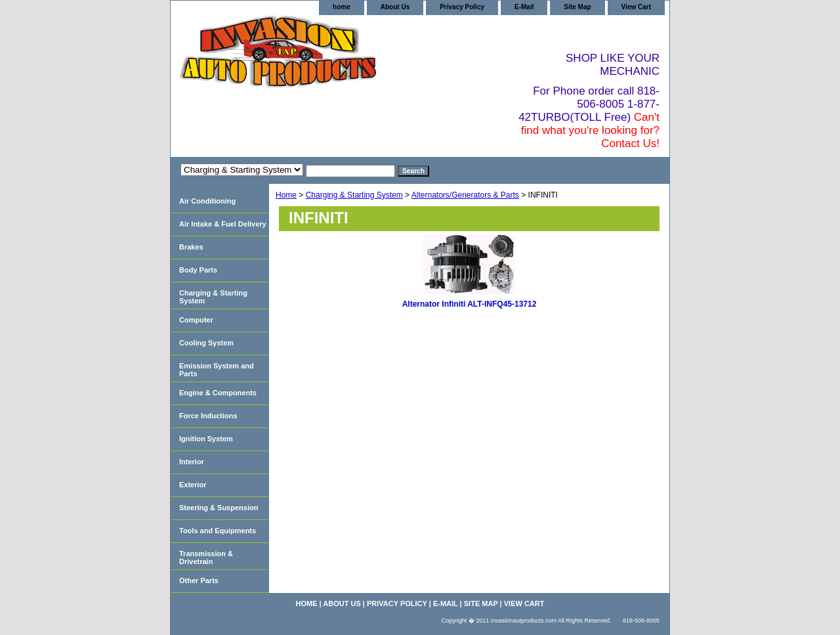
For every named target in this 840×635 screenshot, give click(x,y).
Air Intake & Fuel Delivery (223, 224)
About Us (395, 7)
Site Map (577, 7)
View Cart (636, 7)
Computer (196, 320)
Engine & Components (218, 393)
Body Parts (198, 270)
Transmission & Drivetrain (206, 558)
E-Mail (524, 7)
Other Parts (199, 580)
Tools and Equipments (218, 531)
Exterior (193, 485)
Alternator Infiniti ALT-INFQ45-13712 (470, 304)
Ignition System (206, 439)
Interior (192, 462)
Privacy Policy (462, 7)
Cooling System (206, 343)
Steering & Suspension (219, 508)
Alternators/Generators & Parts (465, 195)
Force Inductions (208, 416)
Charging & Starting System (354, 195)
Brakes (191, 247)
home (342, 7)
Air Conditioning (207, 201)
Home (286, 195)
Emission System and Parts (217, 370)
